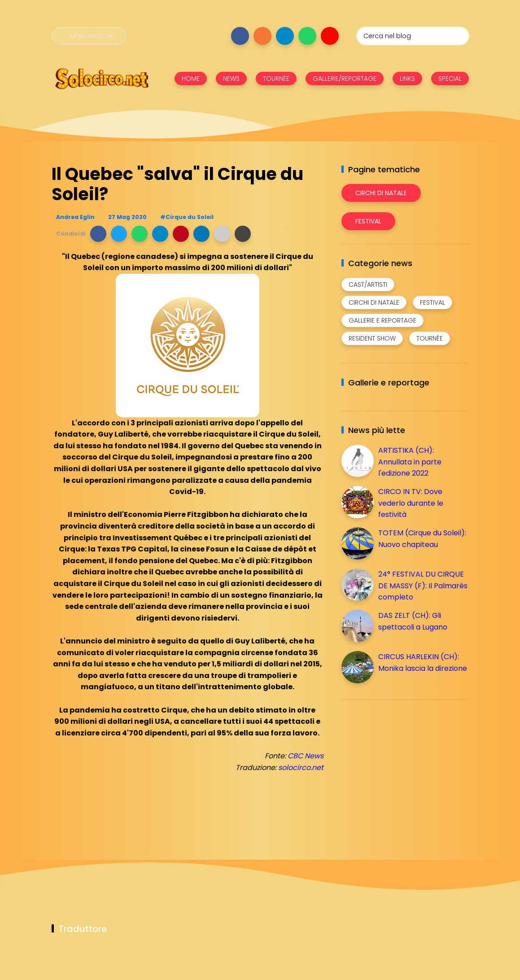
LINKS (407, 79)
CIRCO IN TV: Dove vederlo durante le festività (411, 503)
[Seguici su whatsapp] (307, 36)
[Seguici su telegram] (285, 36)
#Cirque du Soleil (187, 217)
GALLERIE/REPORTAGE (345, 79)
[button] (98, 234)
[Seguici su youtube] (330, 36)
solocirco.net (301, 768)
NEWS (231, 79)
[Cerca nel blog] (413, 36)
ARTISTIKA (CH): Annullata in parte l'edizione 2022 (410, 462)
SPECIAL (450, 79)
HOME (191, 79)
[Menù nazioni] (89, 36)
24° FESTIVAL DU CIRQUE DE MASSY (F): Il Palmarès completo (423, 586)
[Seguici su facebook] (240, 36)
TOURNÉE (276, 79)
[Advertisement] (409, 769)
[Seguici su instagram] (262, 36)
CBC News (306, 756)
